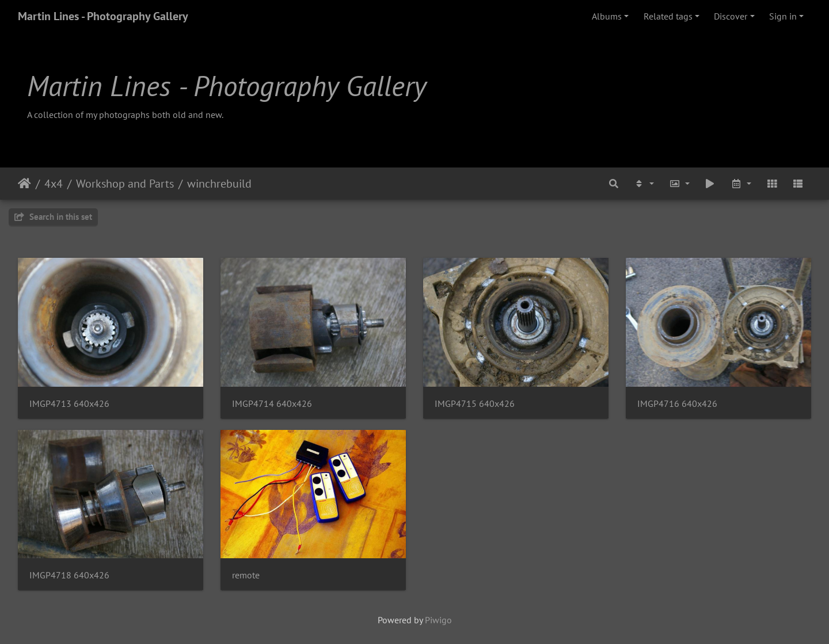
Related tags (668, 16)
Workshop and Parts (125, 184)
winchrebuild (219, 184)
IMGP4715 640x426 (475, 404)
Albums (607, 16)
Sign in (783, 16)
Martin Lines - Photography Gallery (103, 16)
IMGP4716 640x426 (677, 404)
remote (246, 575)
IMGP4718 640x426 (69, 575)
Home (24, 184)
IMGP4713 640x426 (69, 404)
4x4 (54, 184)
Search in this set (53, 217)
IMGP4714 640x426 (272, 404)
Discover (731, 16)
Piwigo (438, 620)
